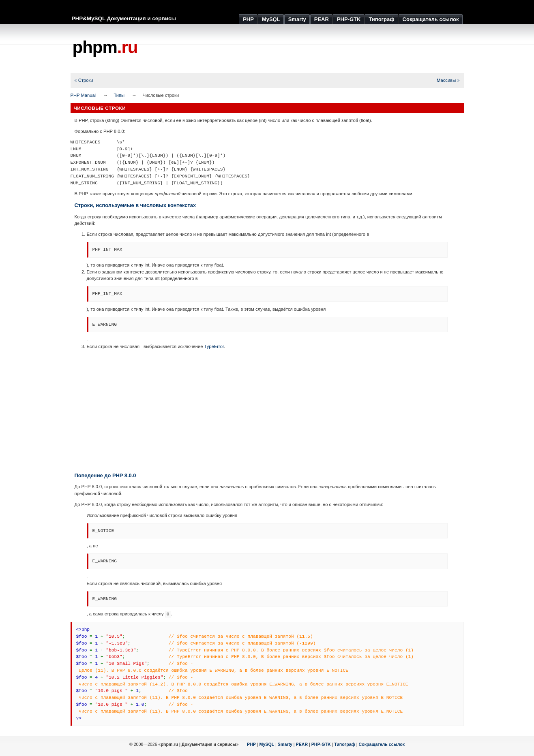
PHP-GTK (321, 744)
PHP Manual (83, 95)
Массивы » (448, 80)
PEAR (302, 744)
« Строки (84, 80)
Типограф (345, 744)
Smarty (285, 744)
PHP (251, 744)
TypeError (214, 346)
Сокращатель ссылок (382, 744)
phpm (105, 47)
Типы (119, 95)
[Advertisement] (316, 49)
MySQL (267, 744)
